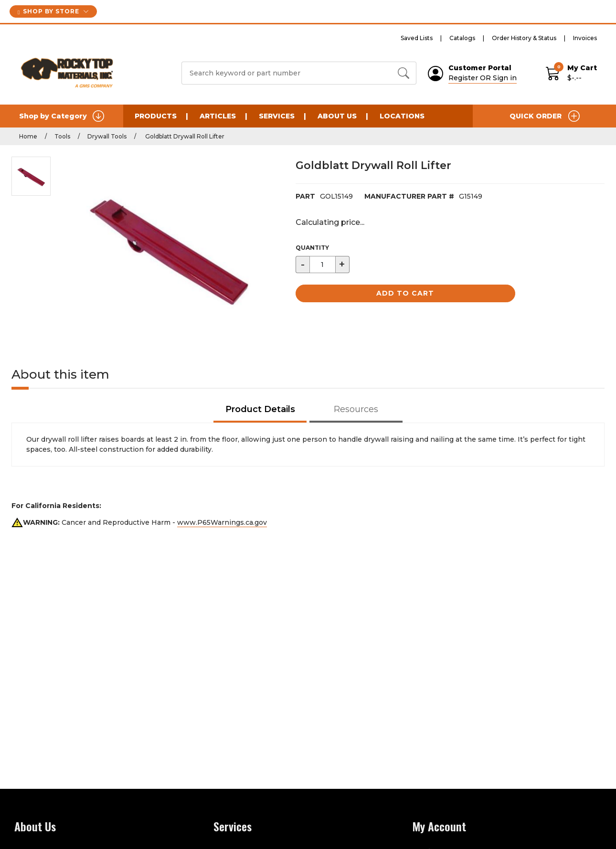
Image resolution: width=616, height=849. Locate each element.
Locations (402, 116)
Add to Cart (405, 293)
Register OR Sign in (483, 78)
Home (28, 136)
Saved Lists (417, 38)
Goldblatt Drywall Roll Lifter (184, 136)
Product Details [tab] (260, 409)
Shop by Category (62, 116)
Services (277, 116)
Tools (62, 136)
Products (156, 116)
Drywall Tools (107, 136)
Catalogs (462, 38)
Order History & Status (524, 38)
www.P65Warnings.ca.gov (222, 522)
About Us (337, 116)
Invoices (585, 38)
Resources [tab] (356, 409)
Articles (218, 116)
